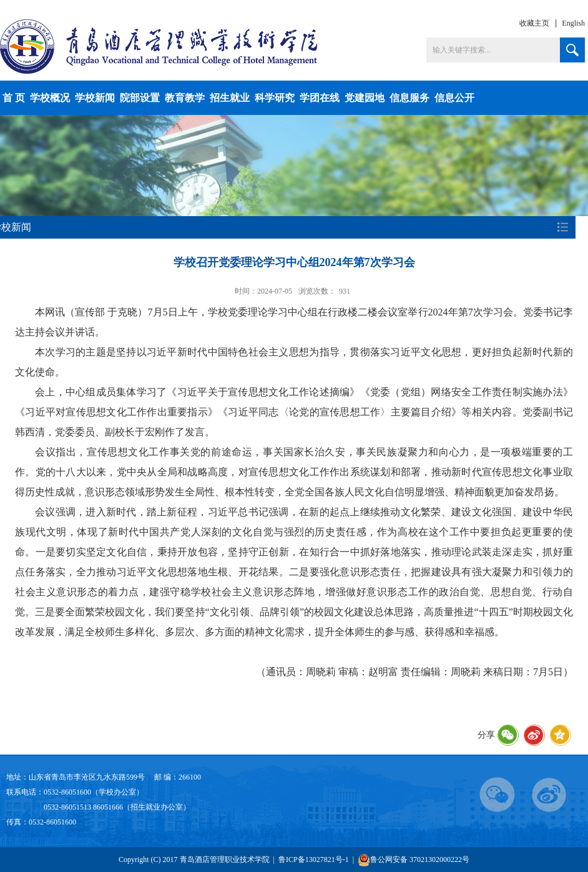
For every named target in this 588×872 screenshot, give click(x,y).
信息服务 (409, 98)
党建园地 (365, 98)
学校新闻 (95, 98)
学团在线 (320, 98)
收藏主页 (534, 23)
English (573, 23)
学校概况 (50, 98)
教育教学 (185, 98)
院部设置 (140, 98)
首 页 (14, 98)
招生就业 (230, 98)
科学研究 (275, 98)
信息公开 (454, 98)
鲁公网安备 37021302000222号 (414, 860)
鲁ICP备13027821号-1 (314, 860)
